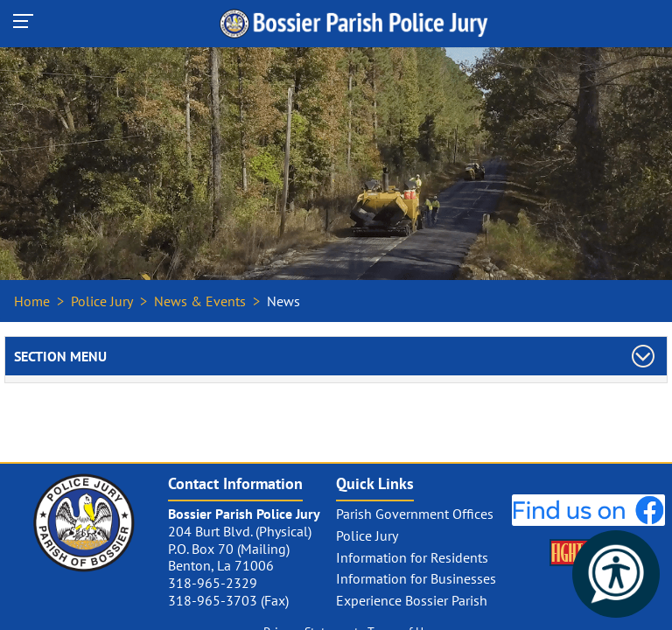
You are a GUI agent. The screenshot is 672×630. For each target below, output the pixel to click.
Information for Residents (412, 557)
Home (32, 301)
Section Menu (60, 356)
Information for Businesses (416, 578)
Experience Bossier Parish (412, 600)
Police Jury (102, 301)
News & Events (200, 301)
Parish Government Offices (415, 514)
